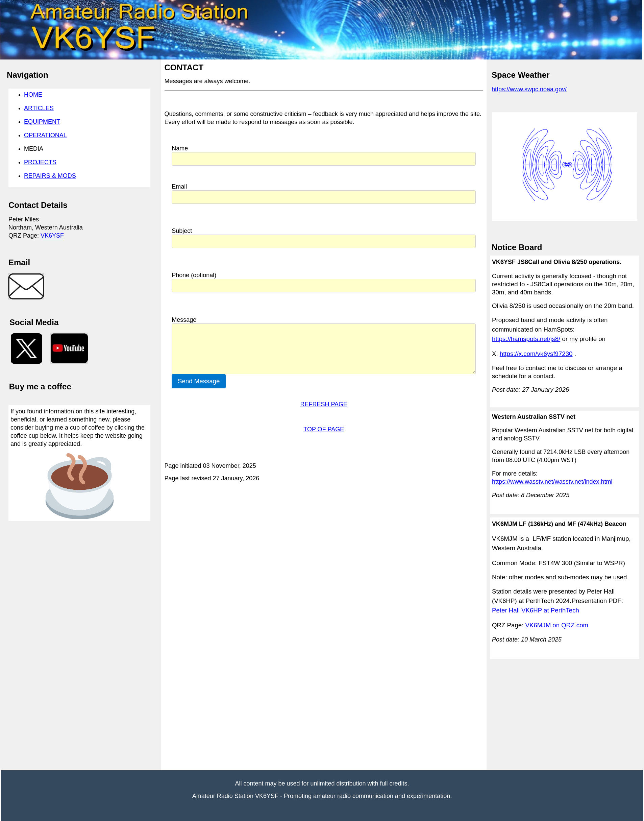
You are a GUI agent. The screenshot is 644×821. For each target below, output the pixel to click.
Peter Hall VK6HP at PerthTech (536, 610)
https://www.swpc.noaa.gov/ (529, 89)
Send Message (199, 381)
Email (179, 187)
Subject (182, 231)
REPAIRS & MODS (50, 176)
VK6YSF (52, 236)
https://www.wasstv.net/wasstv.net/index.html (552, 482)
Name (180, 148)
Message (184, 320)
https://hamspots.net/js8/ (526, 339)
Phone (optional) (194, 275)
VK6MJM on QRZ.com (557, 625)
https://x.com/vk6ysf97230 (536, 354)
